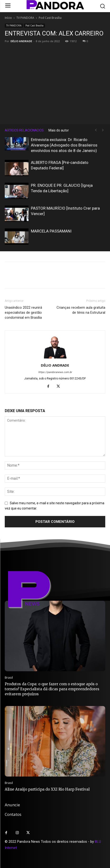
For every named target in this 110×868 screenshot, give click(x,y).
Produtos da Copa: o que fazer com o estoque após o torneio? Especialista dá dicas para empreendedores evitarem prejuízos (52, 689)
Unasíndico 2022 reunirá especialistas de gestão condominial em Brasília (23, 313)
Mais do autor (59, 130)
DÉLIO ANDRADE (21, 41)
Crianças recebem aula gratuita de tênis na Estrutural (81, 310)
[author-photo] (55, 358)
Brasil (9, 678)
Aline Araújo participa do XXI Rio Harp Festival (47, 789)
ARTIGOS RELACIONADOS (24, 130)
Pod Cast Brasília (50, 18)
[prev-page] (96, 130)
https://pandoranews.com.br (55, 372)
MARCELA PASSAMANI (51, 231)
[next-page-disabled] (103, 130)
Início (8, 18)
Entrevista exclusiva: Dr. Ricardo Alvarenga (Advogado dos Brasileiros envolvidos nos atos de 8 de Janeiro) (64, 145)
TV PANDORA (25, 18)
